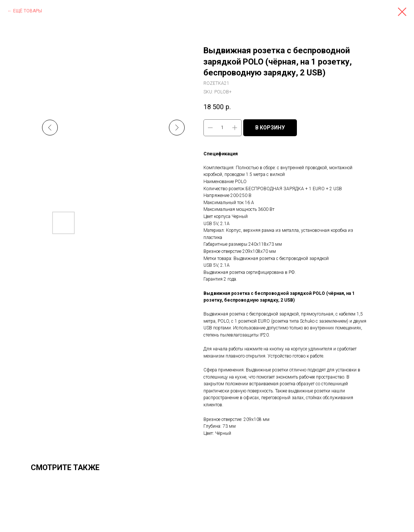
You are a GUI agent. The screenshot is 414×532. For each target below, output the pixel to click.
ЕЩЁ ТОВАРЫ (28, 11)
